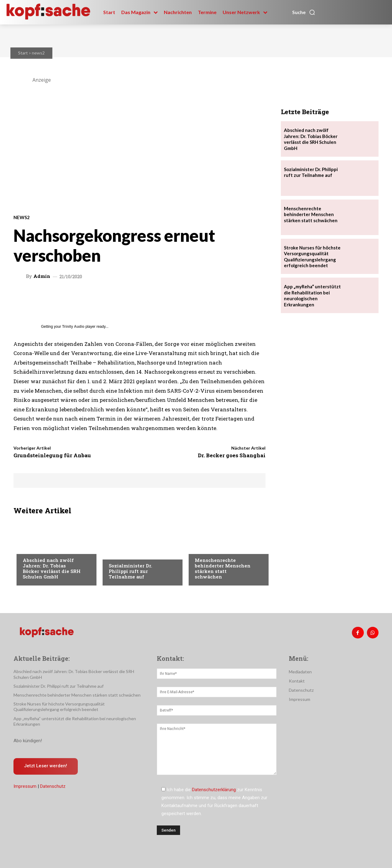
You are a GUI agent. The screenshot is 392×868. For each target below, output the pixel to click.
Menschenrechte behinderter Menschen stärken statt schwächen (223, 568)
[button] (304, 12)
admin (42, 276)
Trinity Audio (73, 327)
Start (23, 53)
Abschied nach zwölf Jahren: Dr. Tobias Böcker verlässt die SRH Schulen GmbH (52, 568)
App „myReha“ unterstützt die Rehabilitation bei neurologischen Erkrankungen (312, 296)
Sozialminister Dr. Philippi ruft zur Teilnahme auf (130, 571)
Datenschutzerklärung (214, 790)
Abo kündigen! (28, 741)
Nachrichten (37, 548)
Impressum (25, 787)
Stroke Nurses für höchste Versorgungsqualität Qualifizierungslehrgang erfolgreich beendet (59, 707)
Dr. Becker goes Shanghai (232, 455)
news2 (38, 53)
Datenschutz (53, 787)
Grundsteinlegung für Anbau (52, 455)
